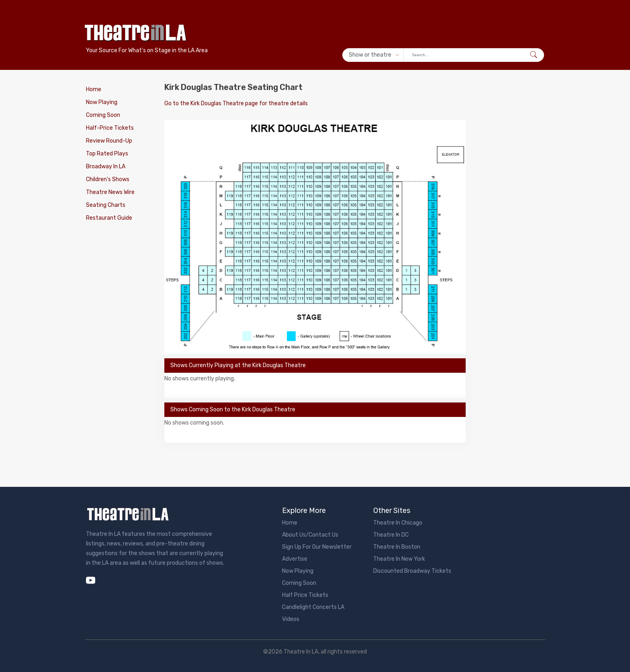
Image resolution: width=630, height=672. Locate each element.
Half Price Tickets (305, 595)
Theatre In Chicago (398, 523)
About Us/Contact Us (310, 535)
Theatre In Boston (397, 547)
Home (94, 89)
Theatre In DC (391, 535)
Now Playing (102, 102)
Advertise (295, 559)
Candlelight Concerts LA (313, 607)
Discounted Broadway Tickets (412, 571)
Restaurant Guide (109, 218)
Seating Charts (106, 205)
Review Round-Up (109, 141)
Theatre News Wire (110, 192)
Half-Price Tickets (110, 128)
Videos (291, 619)
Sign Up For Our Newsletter (317, 547)
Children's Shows (108, 179)
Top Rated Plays (107, 154)
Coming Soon (103, 115)
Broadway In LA (106, 166)
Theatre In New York (399, 559)
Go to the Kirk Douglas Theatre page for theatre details (236, 103)
